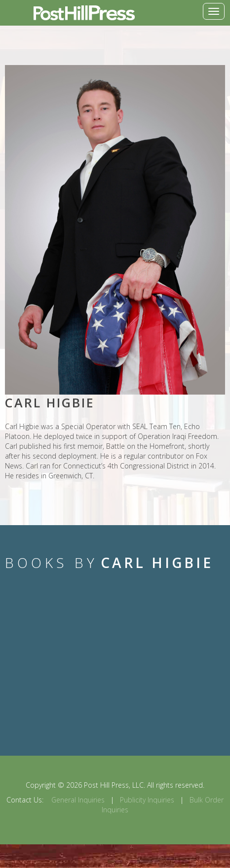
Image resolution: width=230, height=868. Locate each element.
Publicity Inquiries (147, 800)
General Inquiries (78, 800)
